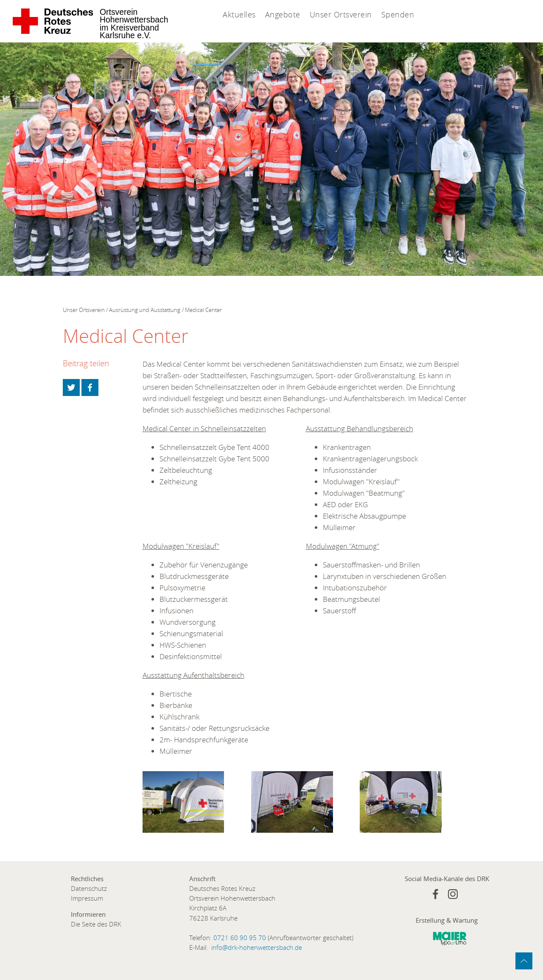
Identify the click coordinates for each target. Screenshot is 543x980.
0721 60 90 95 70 (240, 938)
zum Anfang (524, 961)
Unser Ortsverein (341, 14)
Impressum (87, 898)
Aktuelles (239, 14)
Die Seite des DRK (96, 924)
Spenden (398, 14)
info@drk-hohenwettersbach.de (257, 948)
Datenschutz (89, 889)
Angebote (283, 14)
